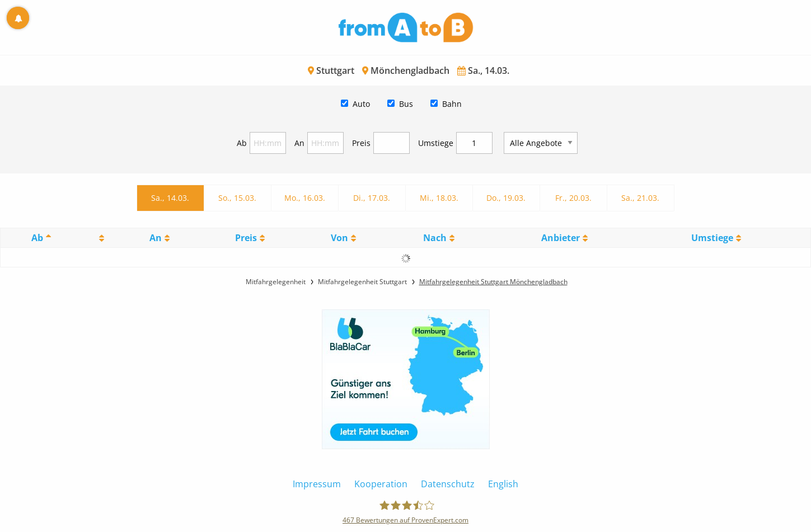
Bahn (452, 104)
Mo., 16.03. (305, 198)
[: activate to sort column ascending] (100, 238)
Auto (361, 104)
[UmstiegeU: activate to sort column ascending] (716, 238)
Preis (361, 143)
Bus (406, 104)
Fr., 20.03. (573, 198)
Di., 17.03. (372, 198)
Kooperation (381, 484)
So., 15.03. (237, 198)
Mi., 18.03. (439, 198)
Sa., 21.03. (640, 198)
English (503, 484)
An (299, 143)
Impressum (317, 484)
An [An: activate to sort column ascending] (156, 238)
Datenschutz (448, 484)
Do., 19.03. (506, 198)
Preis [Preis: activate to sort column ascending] (246, 238)
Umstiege (436, 143)
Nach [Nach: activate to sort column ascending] (435, 238)
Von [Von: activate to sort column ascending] (339, 238)
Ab (242, 143)
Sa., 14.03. (170, 198)
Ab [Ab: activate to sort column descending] (37, 238)
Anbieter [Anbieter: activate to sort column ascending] (561, 238)
